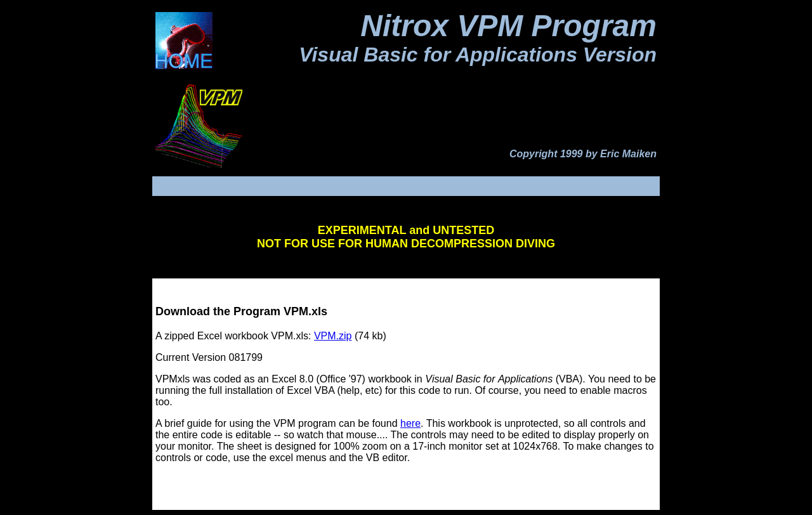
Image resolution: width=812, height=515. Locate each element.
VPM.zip (333, 336)
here (410, 423)
